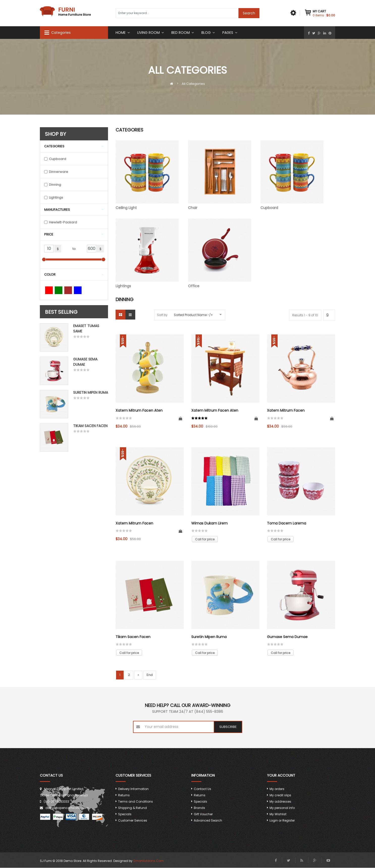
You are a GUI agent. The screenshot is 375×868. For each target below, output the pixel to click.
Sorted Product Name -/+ (193, 315)
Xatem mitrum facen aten (139, 411)
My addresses (280, 802)
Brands (199, 808)
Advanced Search (208, 821)
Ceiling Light (147, 175)
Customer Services (133, 821)
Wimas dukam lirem (209, 523)
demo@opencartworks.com (67, 808)
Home (121, 33)
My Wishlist (278, 814)
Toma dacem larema (287, 523)
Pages (228, 33)
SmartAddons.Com (149, 861)
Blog (206, 33)
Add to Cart (180, 419)
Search (249, 13)
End (150, 675)
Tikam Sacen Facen (90, 426)
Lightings (147, 254)
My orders (277, 789)
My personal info (282, 808)
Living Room (149, 33)
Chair (220, 175)
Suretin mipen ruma (91, 392)
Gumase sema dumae (287, 637)
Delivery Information (133, 789)
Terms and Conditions (136, 802)
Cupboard (292, 175)
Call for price (205, 540)
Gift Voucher (203, 814)
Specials (125, 814)
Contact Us (203, 789)
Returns (124, 795)
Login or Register (282, 821)
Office (220, 254)
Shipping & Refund (132, 808)
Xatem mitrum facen (286, 411)
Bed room (181, 33)
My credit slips (280, 795)
